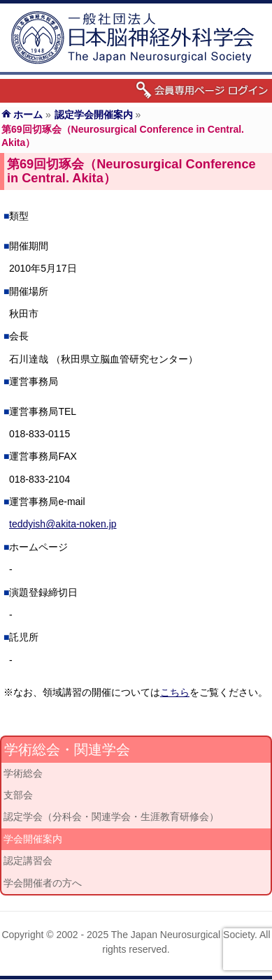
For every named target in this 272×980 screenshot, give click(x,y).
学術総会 (23, 773)
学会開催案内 (33, 839)
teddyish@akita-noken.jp (63, 524)
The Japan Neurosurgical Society (183, 935)
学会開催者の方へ (43, 883)
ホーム (28, 115)
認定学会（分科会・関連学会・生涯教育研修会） (111, 817)
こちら (175, 692)
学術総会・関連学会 (67, 749)
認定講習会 (28, 861)
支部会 (18, 795)
